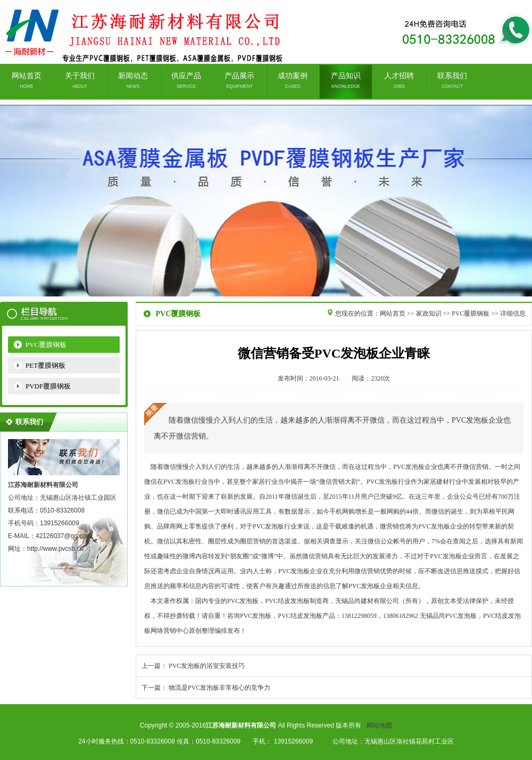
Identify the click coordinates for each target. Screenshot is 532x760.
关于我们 (80, 80)
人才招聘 (399, 80)
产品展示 (239, 80)
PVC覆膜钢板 (46, 345)
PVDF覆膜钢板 (48, 386)
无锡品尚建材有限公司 (266, 201)
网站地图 (379, 725)
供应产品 (186, 80)
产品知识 (346, 80)
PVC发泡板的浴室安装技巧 (207, 666)
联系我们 (452, 80)
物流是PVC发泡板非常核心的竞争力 (219, 688)
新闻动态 (133, 80)
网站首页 (27, 80)
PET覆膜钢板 (45, 365)
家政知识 (429, 313)
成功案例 (293, 80)
